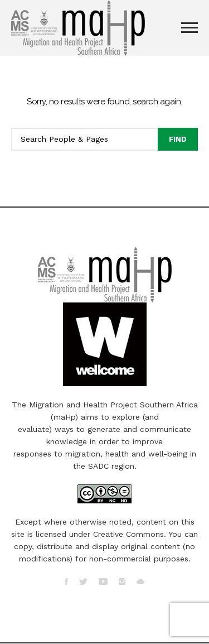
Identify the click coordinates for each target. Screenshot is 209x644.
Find (178, 139)
